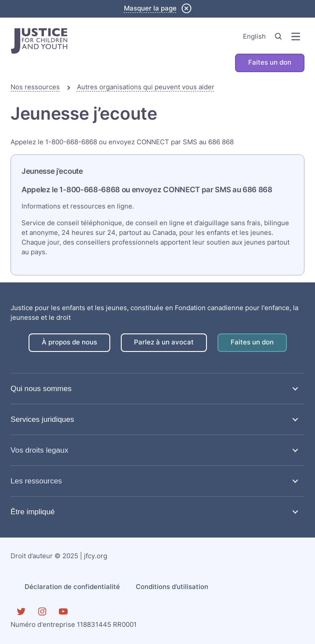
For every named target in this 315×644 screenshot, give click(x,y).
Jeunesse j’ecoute (52, 171)
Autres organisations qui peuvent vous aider (146, 87)
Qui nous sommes (41, 388)
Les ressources (36, 481)
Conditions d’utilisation (172, 587)
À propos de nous (69, 342)
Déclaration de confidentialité (72, 587)
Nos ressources (35, 87)
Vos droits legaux (39, 450)
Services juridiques (42, 419)
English (254, 37)
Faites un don (270, 62)
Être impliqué (33, 512)
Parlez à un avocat (164, 342)
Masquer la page (150, 8)
